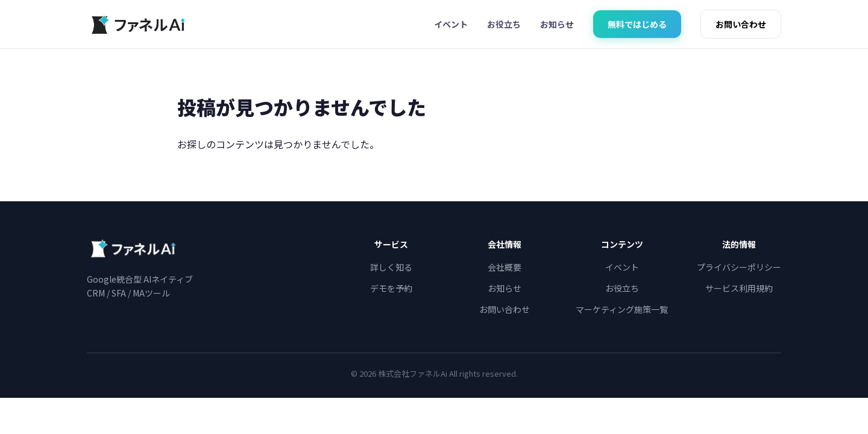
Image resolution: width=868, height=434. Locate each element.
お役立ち (504, 24)
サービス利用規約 (739, 288)
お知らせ (557, 24)
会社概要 (505, 267)
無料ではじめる (637, 24)
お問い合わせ (741, 24)
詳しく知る (391, 267)
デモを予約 (391, 288)
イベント (451, 24)
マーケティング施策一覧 (622, 309)
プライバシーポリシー (739, 267)
